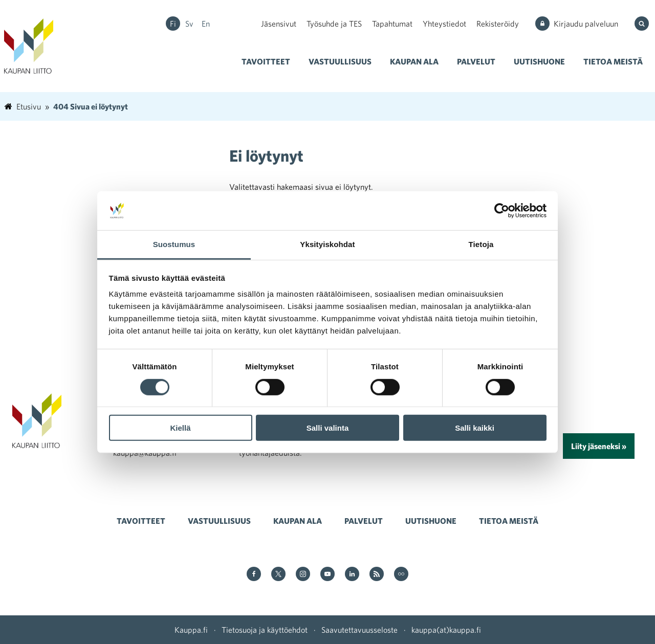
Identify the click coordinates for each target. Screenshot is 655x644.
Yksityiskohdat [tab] (327, 244)
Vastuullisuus (340, 61)
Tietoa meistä (613, 61)
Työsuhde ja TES (334, 24)
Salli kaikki (475, 428)
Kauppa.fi (191, 630)
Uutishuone (539, 61)
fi (173, 24)
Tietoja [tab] (481, 244)
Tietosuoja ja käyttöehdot (265, 630)
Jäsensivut (279, 24)
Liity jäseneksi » (599, 446)
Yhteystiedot (444, 24)
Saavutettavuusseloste (359, 630)
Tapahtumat (392, 24)
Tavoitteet (266, 61)
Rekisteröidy (498, 24)
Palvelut (476, 61)
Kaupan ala (414, 61)
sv (189, 24)
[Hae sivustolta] (643, 24)
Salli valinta (328, 428)
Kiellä (180, 428)
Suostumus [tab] (174, 244)
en (206, 24)
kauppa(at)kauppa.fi (446, 630)
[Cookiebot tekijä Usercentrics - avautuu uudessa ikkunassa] (502, 211)
